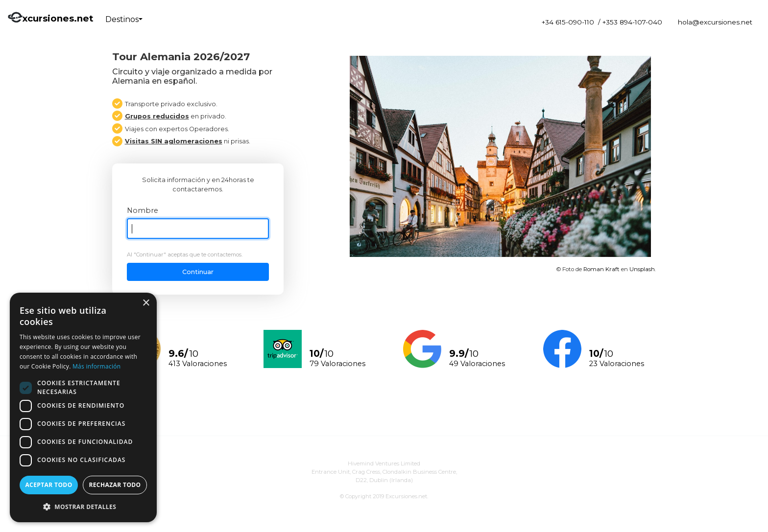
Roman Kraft (601, 269)
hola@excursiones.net (715, 22)
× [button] (146, 303)
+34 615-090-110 (568, 22)
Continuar (198, 272)
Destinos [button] (122, 19)
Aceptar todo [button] (48, 485)
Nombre (143, 210)
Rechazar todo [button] (115, 485)
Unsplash (642, 269)
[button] (83, 507)
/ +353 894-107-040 (630, 22)
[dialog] (83, 407)
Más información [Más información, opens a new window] (96, 366)
